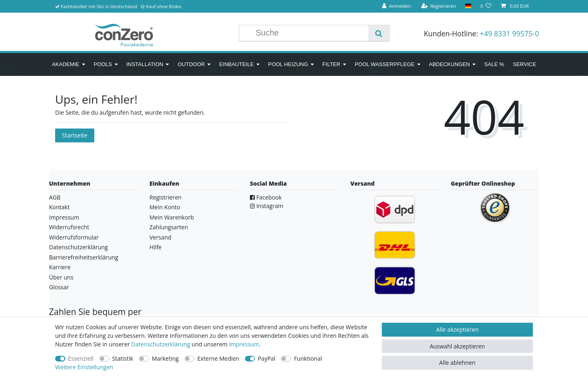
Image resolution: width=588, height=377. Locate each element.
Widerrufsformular (74, 237)
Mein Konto (165, 207)
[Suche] (379, 33)
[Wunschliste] (486, 6)
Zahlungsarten (169, 227)
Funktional (308, 358)
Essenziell (81, 358)
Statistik (123, 358)
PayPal (266, 358)
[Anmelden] (396, 6)
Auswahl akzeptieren (457, 346)
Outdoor (191, 64)
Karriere (60, 267)
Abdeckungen (449, 64)
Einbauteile (237, 64)
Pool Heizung (288, 64)
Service (525, 64)
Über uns (61, 277)
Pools (103, 64)
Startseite (75, 135)
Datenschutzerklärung (78, 247)
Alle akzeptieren (457, 329)
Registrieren (166, 197)
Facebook (266, 197)
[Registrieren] (439, 6)
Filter (332, 64)
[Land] (468, 6)
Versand (160, 237)
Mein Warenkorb (172, 217)
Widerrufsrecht (69, 227)
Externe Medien (218, 358)
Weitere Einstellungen (84, 367)
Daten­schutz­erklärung (161, 344)
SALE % (494, 64)
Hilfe (156, 247)
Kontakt (59, 207)
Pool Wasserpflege (385, 64)
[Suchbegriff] (310, 33)
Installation (145, 64)
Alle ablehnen (458, 363)
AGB (55, 197)
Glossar (59, 287)
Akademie (66, 64)
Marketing (165, 358)
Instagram (267, 206)
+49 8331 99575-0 (509, 33)
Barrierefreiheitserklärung (84, 257)
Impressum (64, 217)
